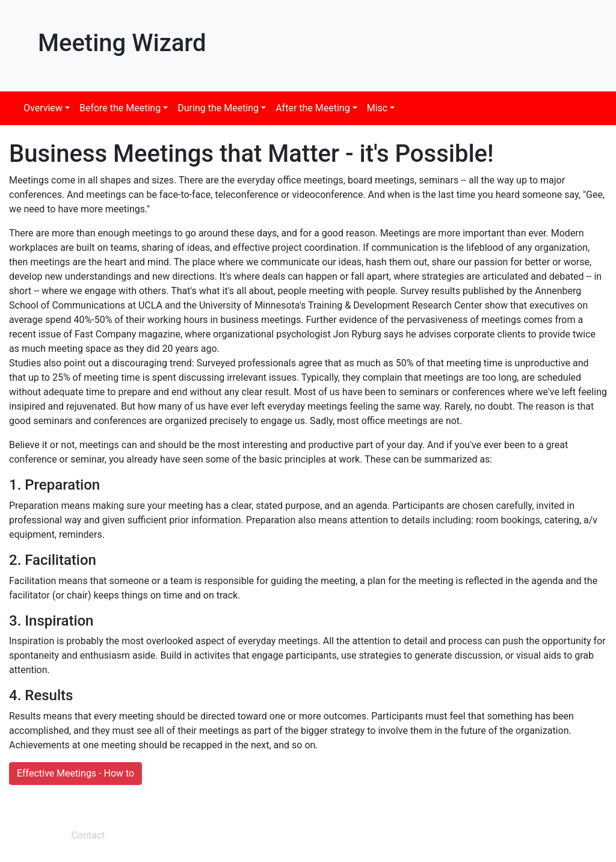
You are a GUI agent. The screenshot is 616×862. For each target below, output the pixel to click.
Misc (377, 108)
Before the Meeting (120, 108)
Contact (88, 835)
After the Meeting (313, 108)
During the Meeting (218, 108)
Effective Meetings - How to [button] (75, 773)
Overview (43, 108)
